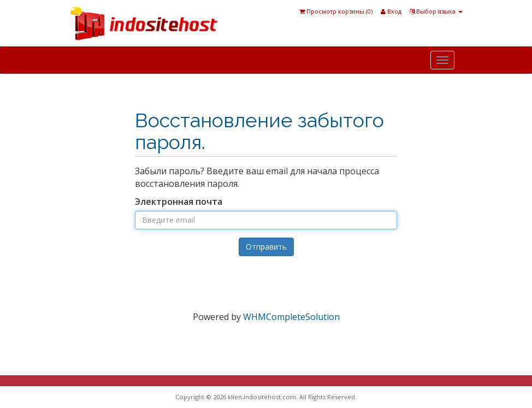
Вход (391, 11)
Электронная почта (179, 202)
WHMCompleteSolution (291, 317)
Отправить (266, 247)
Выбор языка (436, 11)
